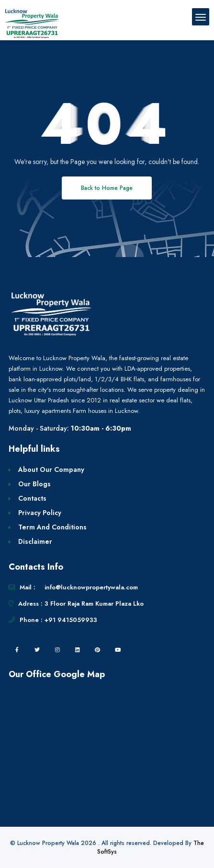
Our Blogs (34, 484)
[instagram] (57, 650)
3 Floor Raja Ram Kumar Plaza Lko (94, 604)
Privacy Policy (40, 513)
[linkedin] (78, 650)
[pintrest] (98, 650)
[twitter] (37, 650)
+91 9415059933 (71, 620)
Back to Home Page (107, 188)
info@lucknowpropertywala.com (91, 587)
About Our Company (51, 469)
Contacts (32, 498)
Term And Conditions (52, 527)
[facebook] (17, 650)
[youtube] (118, 650)
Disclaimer (35, 541)
